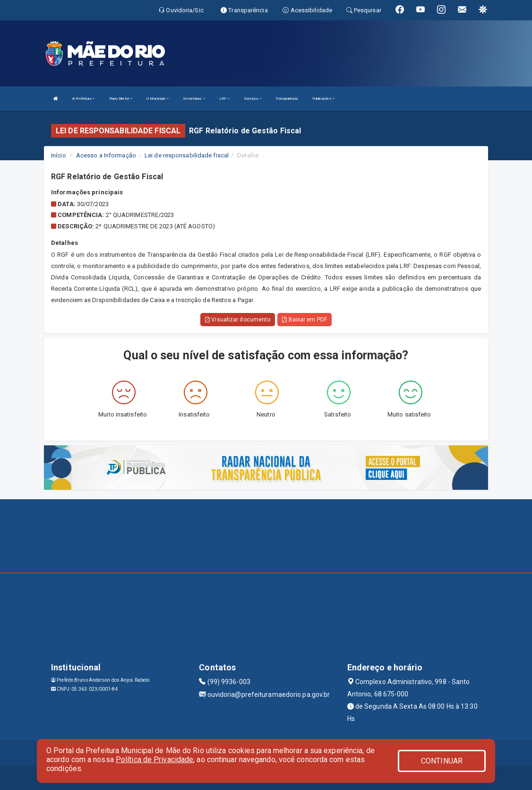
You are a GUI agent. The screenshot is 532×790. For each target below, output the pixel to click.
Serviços (253, 99)
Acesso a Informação (106, 155)
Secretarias (194, 99)
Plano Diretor (121, 99)
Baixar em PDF (305, 320)
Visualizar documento (238, 320)
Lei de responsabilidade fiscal (187, 155)
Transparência (287, 99)
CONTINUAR (442, 761)
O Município (158, 99)
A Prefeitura (83, 99)
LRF (225, 99)
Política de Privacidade (154, 760)
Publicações (323, 99)
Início (59, 155)
